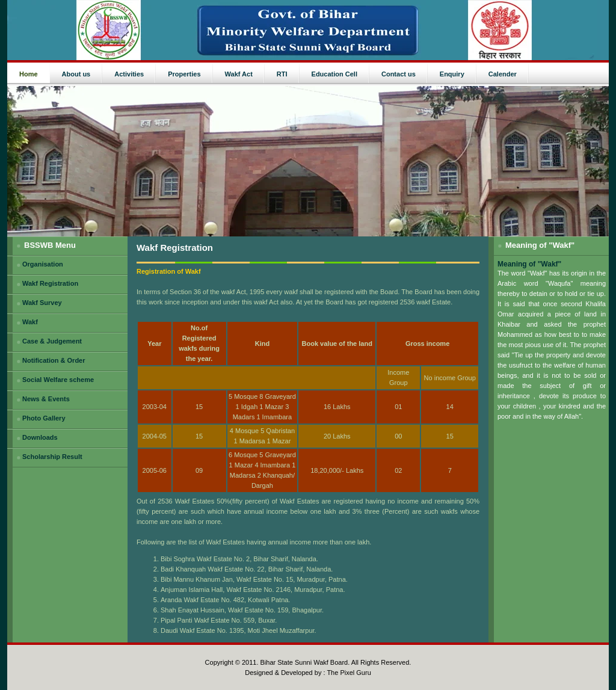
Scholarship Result (52, 457)
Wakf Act (239, 74)
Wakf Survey (42, 303)
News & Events (46, 399)
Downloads (40, 437)
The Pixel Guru (349, 673)
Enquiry (452, 74)
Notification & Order (54, 360)
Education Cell (334, 74)
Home (29, 74)
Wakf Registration (50, 283)
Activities (129, 74)
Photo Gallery (44, 418)
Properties (184, 74)
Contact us (399, 74)
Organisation (43, 264)
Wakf (30, 322)
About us (76, 74)
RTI (282, 74)
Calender (503, 74)
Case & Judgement (52, 341)
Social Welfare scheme (58, 380)
